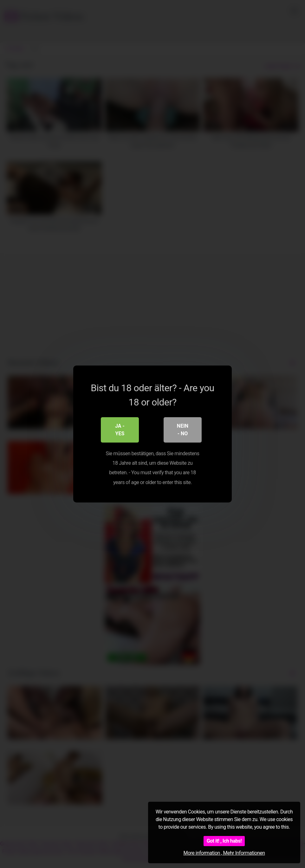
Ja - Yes (120, 430)
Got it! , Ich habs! (224, 841)
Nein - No (183, 430)
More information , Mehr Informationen (224, 853)
